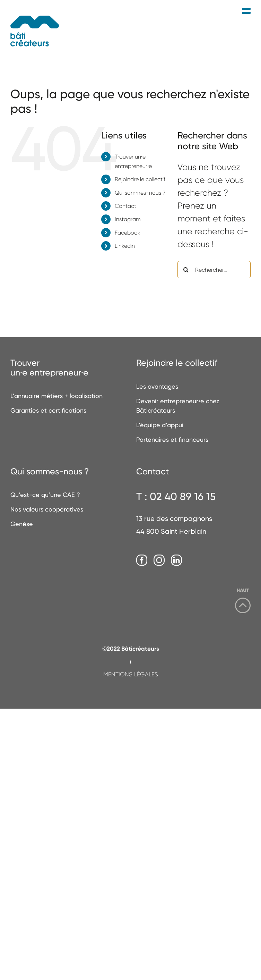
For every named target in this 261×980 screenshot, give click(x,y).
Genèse (22, 524)
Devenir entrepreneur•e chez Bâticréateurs (178, 406)
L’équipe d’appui (160, 425)
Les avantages (157, 386)
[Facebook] (142, 560)
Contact (125, 206)
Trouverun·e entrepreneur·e (49, 368)
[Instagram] (159, 560)
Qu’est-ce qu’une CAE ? (45, 495)
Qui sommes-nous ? (140, 193)
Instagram (128, 219)
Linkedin (125, 246)
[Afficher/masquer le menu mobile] (246, 11)
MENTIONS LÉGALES (131, 674)
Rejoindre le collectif (140, 179)
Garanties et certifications (48, 410)
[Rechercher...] (214, 270)
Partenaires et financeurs (172, 440)
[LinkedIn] (176, 560)
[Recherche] (186, 270)
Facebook (128, 233)
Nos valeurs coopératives (47, 509)
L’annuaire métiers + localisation (56, 396)
